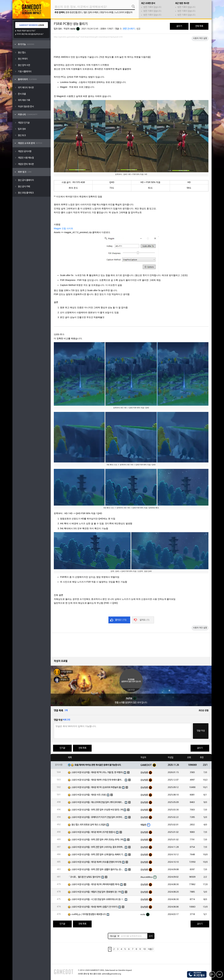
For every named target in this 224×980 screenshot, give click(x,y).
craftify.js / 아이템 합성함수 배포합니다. (89, 914)
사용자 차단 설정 (200, 38)
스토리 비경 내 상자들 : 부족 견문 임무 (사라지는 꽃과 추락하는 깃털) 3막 (98, 847)
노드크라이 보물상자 (124, 13)
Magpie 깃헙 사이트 (63, 228)
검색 (151, 936)
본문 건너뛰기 (129, 29)
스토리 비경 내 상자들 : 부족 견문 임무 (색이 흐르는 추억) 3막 (97, 840)
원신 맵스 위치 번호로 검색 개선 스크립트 (89, 825)
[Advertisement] (131, 48)
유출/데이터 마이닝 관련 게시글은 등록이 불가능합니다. (98, 765)
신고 (138, 29)
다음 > (151, 949)
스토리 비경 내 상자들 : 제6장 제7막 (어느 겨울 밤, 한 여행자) (97, 773)
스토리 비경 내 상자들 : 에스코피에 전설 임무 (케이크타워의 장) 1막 (98, 802)
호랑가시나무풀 (107, 13)
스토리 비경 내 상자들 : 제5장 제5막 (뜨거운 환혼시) (93, 832)
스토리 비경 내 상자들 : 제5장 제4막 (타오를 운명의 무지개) (97, 862)
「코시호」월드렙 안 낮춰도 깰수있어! (84, 877)
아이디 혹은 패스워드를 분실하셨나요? (30, 34)
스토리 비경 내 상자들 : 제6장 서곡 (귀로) (89, 795)
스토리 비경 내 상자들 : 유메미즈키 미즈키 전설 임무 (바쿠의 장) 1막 (98, 817)
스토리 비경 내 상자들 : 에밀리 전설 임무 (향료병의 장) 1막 (96, 892)
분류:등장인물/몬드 (74, 13)
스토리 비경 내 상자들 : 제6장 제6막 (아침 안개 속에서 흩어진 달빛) (98, 780)
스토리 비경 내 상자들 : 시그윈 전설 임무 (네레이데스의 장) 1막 (98, 899)
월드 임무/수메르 (91, 13)
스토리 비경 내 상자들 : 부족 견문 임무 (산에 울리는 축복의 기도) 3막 (98, 855)
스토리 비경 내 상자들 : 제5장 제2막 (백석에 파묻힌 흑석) (96, 885)
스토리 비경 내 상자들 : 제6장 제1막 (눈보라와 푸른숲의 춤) (97, 787)
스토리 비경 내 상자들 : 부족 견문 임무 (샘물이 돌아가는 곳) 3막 (98, 870)
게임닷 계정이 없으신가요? (26, 31)
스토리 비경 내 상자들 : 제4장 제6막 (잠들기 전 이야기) (95, 907)
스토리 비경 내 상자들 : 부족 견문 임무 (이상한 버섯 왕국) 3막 (97, 810)
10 (144, 949)
